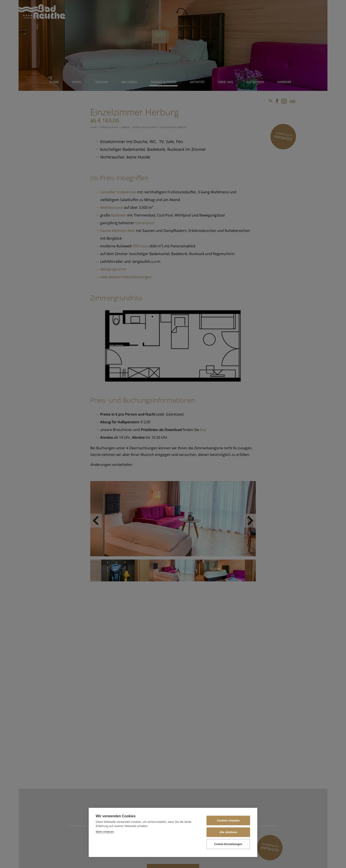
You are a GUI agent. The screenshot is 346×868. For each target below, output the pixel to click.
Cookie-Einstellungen (228, 844)
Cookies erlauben (228, 821)
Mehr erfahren (105, 832)
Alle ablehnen (228, 832)
